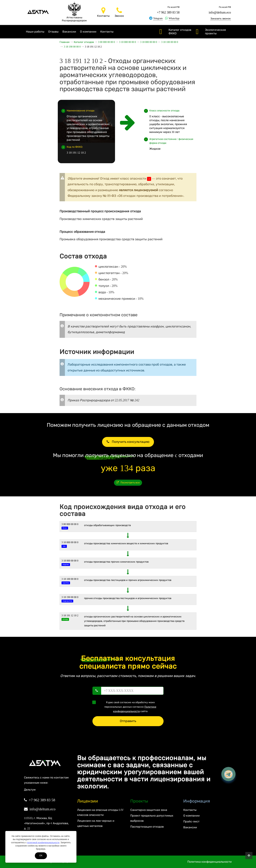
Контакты (107, 32)
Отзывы (53, 32)
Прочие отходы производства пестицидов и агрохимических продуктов (128, 598)
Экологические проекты (215, 32)
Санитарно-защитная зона (149, 810)
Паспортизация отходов (147, 827)
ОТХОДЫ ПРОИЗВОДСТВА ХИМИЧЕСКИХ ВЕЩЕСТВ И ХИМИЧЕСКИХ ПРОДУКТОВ (126, 543)
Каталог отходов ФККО (180, 32)
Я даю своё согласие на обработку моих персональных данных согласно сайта (125, 707)
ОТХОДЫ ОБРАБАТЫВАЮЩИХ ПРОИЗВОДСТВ (107, 525)
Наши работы (35, 32)
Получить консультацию (128, 442)
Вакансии (69, 32)
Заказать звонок (221, 19)
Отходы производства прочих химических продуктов (116, 562)
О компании (88, 32)
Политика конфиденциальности (210, 862)
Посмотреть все (128, 483)
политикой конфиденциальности (43, 843)
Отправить (128, 721)
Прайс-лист (191, 821)
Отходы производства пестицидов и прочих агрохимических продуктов (128, 580)
